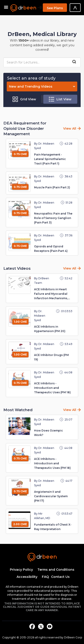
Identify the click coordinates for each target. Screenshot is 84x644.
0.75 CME (20, 154)
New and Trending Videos (42, 86)
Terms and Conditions (56, 570)
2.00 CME (20, 524)
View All (70, 128)
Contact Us (60, 577)
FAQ (45, 577)
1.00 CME (20, 322)
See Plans (55, 8)
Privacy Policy (21, 570)
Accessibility (27, 577)
